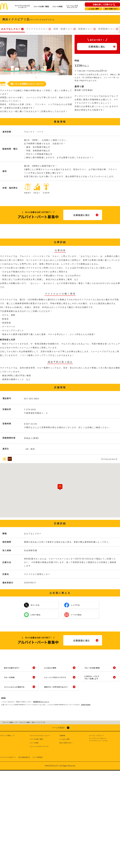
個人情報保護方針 (24, 757)
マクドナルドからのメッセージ (22, 7)
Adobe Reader (86, 705)
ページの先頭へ (59, 728)
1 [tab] (36, 78)
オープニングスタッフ (96, 736)
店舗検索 (62, 736)
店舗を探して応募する (102, 5)
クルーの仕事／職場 (41, 7)
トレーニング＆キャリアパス (72, 7)
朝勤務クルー (85, 29)
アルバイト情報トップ (7, 736)
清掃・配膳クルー (63, 29)
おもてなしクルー (11, 29)
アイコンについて (109, 459)
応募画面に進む (97, 47)
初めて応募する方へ (111, 9)
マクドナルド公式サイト (8, 757)
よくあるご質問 (94, 9)
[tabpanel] (36, 55)
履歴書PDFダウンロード (41, 702)
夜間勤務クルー (107, 29)
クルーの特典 (57, 7)
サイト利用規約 (38, 757)
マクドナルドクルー (37, 29)
